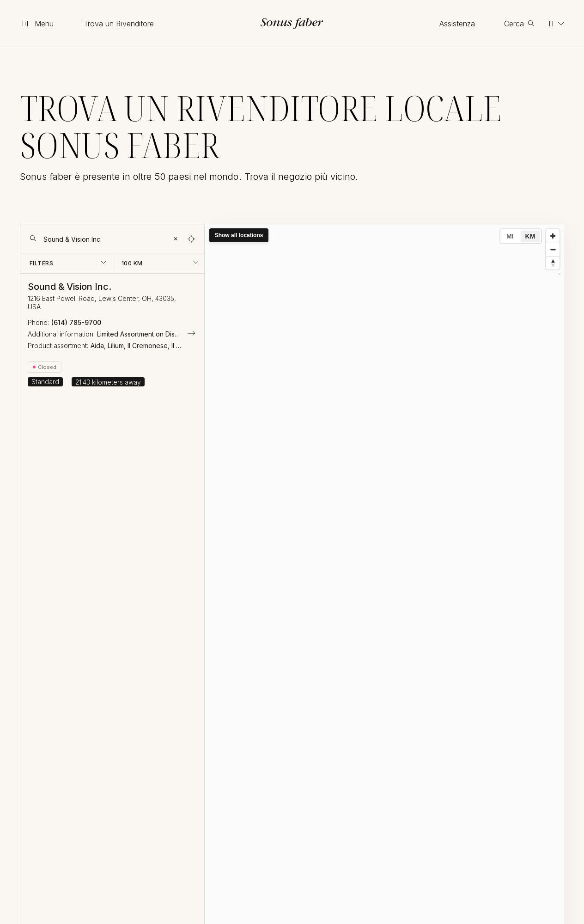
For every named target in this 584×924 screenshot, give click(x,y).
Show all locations (239, 235)
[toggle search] (519, 24)
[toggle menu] (37, 24)
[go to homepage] (292, 23)
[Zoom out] (553, 249)
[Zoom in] (553, 236)
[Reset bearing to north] (553, 263)
